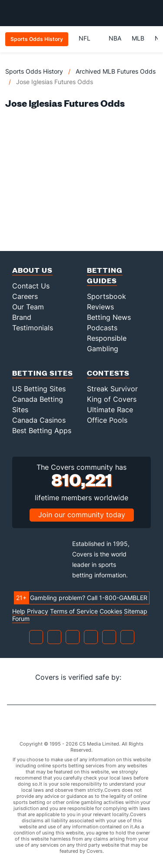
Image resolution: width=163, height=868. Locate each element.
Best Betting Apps (42, 431)
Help (19, 611)
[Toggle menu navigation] (152, 13)
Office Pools (107, 420)
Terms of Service (74, 611)
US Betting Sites (39, 389)
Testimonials (33, 328)
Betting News (109, 317)
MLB (138, 38)
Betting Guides (105, 275)
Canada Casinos (39, 420)
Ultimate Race (110, 410)
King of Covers (112, 399)
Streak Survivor (112, 389)
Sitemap (136, 611)
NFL (88, 38)
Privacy (38, 611)
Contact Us (31, 286)
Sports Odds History (34, 71)
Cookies (111, 611)
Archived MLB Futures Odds (116, 71)
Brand (22, 317)
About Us (32, 270)
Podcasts (102, 328)
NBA (115, 38)
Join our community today (82, 515)
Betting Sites (43, 373)
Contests (108, 373)
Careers (25, 296)
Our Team (28, 307)
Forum (21, 619)
